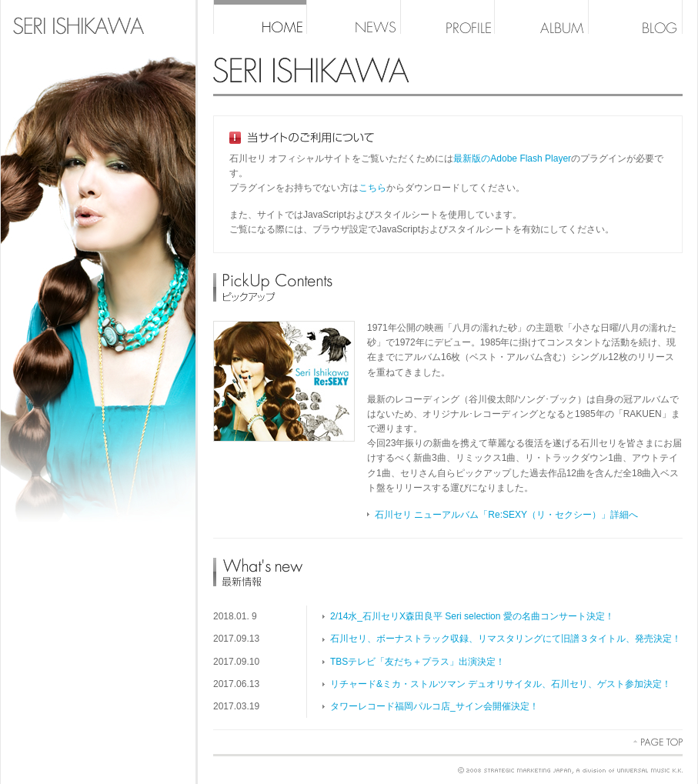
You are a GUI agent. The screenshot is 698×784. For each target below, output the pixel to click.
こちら (372, 188)
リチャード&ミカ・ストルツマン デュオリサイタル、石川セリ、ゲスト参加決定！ (501, 684)
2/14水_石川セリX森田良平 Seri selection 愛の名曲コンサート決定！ (472, 616)
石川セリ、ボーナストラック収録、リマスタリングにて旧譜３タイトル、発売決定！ (506, 639)
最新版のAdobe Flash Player (512, 158)
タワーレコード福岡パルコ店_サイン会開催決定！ (434, 706)
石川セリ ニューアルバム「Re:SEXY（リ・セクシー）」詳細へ (506, 515)
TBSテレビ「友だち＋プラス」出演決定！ (417, 662)
